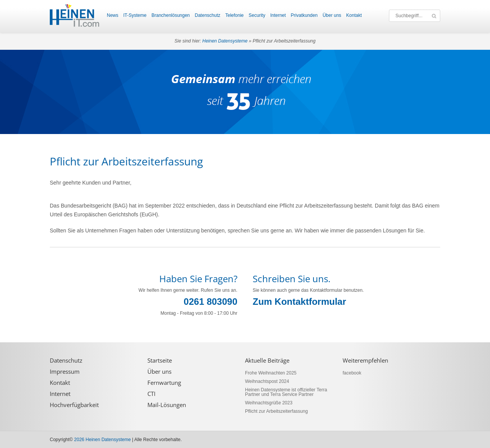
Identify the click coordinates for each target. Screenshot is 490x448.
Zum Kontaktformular (299, 302)
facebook (352, 373)
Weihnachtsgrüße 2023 (269, 403)
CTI (151, 394)
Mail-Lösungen (167, 405)
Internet (278, 15)
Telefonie (234, 15)
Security (257, 15)
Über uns (332, 15)
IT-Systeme (135, 15)
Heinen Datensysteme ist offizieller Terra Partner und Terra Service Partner (286, 392)
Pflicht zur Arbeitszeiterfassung (276, 411)
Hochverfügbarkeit (74, 405)
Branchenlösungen (171, 15)
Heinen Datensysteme (225, 41)
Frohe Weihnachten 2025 (271, 373)
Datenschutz (208, 15)
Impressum (65, 372)
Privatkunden (304, 15)
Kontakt (354, 15)
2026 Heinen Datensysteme (103, 440)
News (113, 15)
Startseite (160, 361)
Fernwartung (164, 383)
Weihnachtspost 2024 (267, 381)
